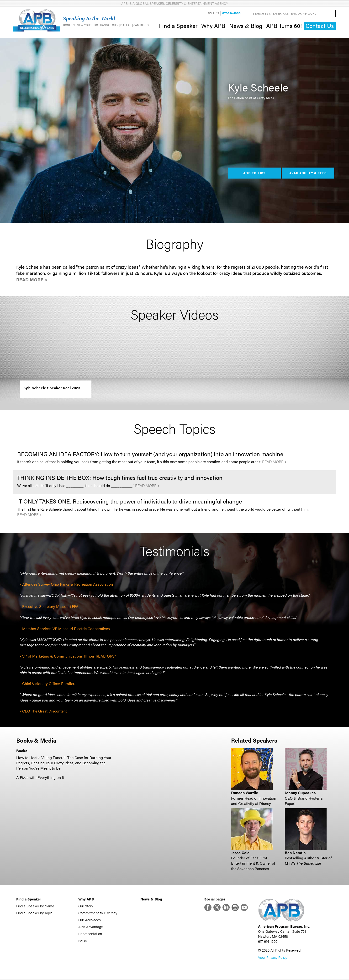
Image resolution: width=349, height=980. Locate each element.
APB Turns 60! (284, 26)
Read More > (32, 280)
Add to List (254, 173)
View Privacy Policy (273, 958)
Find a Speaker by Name (35, 906)
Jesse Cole (240, 853)
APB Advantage (91, 927)
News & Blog (246, 26)
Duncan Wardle (245, 793)
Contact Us (320, 26)
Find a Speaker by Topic (34, 913)
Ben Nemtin (295, 853)
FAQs (82, 941)
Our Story (86, 906)
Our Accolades (90, 920)
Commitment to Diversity (98, 913)
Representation (90, 934)
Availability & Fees (308, 173)
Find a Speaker (178, 26)
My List (213, 13)
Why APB (213, 26)
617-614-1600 (231, 13)
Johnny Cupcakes (300, 793)
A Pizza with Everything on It (40, 778)
